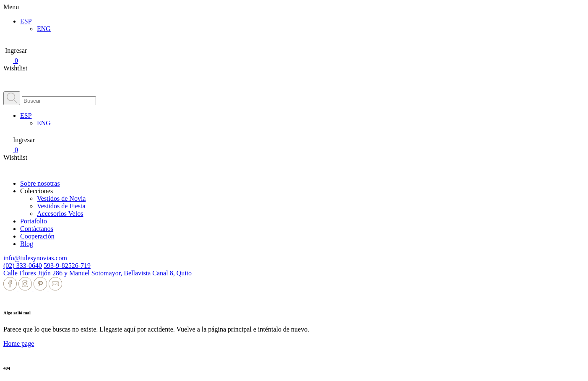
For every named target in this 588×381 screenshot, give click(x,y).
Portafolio (34, 221)
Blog (27, 244)
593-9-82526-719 (67, 266)
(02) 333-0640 (23, 266)
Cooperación (37, 236)
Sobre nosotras (40, 183)
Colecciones (36, 191)
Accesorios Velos (60, 214)
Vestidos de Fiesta (61, 206)
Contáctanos (37, 229)
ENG (44, 29)
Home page (19, 343)
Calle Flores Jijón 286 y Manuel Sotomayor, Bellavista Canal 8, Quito (98, 273)
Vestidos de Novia (61, 198)
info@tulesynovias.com (35, 258)
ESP (26, 21)
